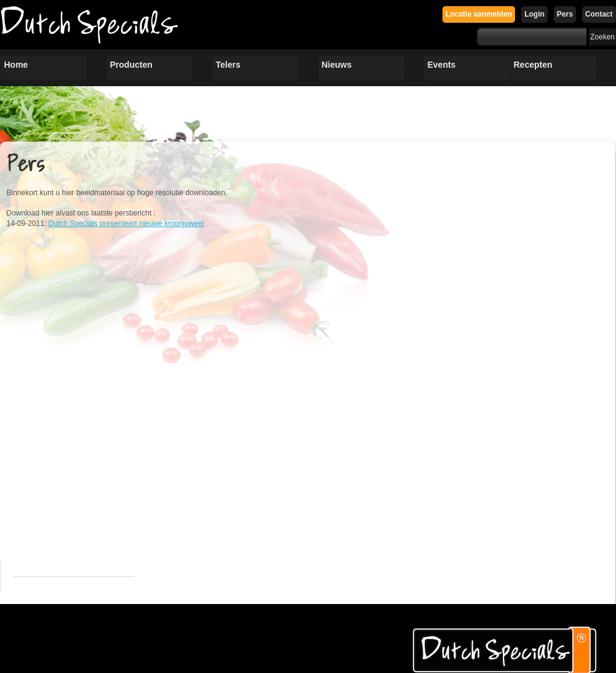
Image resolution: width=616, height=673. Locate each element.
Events (442, 65)
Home (16, 65)
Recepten (533, 65)
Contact (599, 14)
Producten (131, 65)
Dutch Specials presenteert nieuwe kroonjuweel (126, 224)
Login (534, 14)
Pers (565, 14)
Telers (228, 65)
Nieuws (337, 65)
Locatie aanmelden (479, 14)
